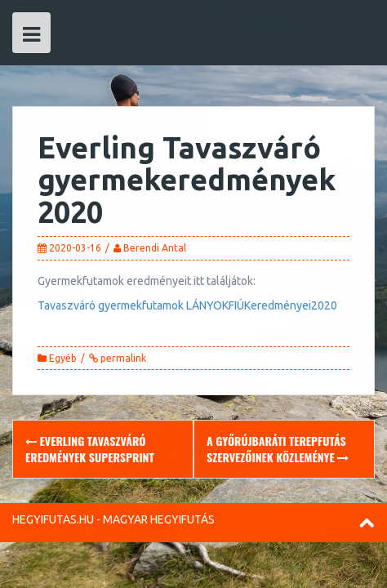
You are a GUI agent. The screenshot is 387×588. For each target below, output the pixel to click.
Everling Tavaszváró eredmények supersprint (90, 449)
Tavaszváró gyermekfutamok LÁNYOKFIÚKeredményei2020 (187, 305)
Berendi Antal (155, 248)
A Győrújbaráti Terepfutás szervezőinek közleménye (278, 449)
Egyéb (63, 358)
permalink (122, 358)
